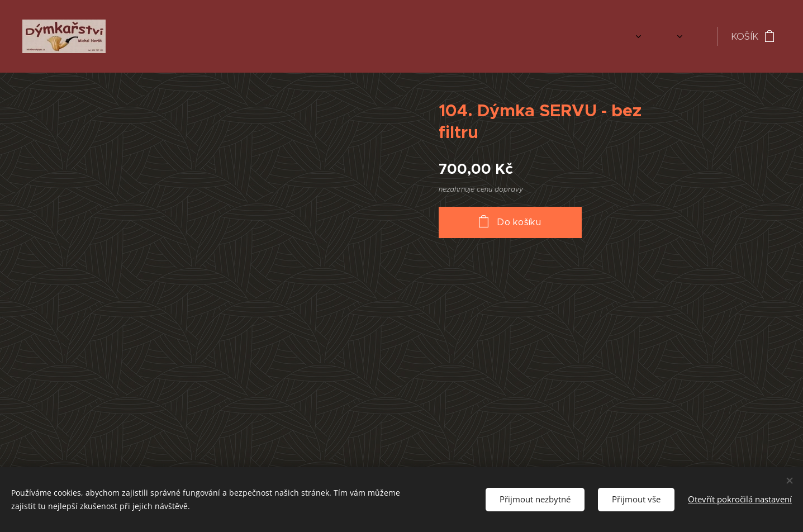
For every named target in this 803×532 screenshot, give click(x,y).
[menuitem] (599, 36)
